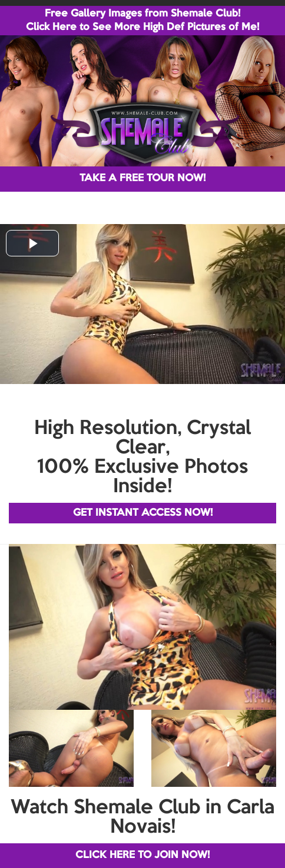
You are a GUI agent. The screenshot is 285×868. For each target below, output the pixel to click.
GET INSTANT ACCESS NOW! (143, 513)
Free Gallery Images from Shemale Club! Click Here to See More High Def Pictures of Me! (142, 21)
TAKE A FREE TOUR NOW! (142, 178)
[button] (32, 243)
